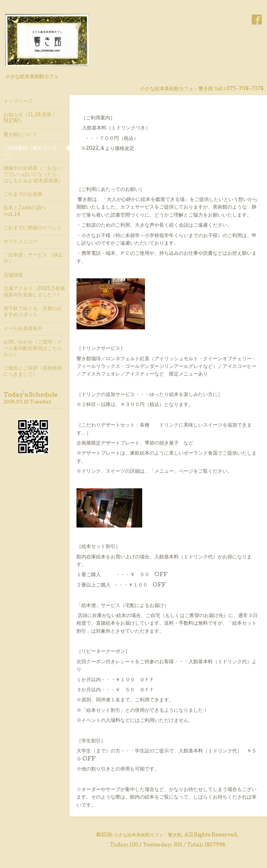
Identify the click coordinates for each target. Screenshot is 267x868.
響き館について (21, 135)
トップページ (18, 102)
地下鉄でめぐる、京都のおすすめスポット (33, 312)
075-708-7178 (245, 89)
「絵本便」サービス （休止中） (33, 259)
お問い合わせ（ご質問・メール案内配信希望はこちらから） (33, 349)
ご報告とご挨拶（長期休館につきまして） (33, 372)
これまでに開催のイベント (33, 228)
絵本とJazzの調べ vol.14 (27, 211)
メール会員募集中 (23, 329)
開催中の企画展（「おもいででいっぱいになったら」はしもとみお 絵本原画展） (33, 175)
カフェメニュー (21, 242)
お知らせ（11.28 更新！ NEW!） (30, 118)
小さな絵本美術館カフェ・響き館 (148, 835)
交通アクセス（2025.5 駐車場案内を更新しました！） (34, 292)
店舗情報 (13, 276)
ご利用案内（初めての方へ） (30, 152)
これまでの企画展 (23, 195)
